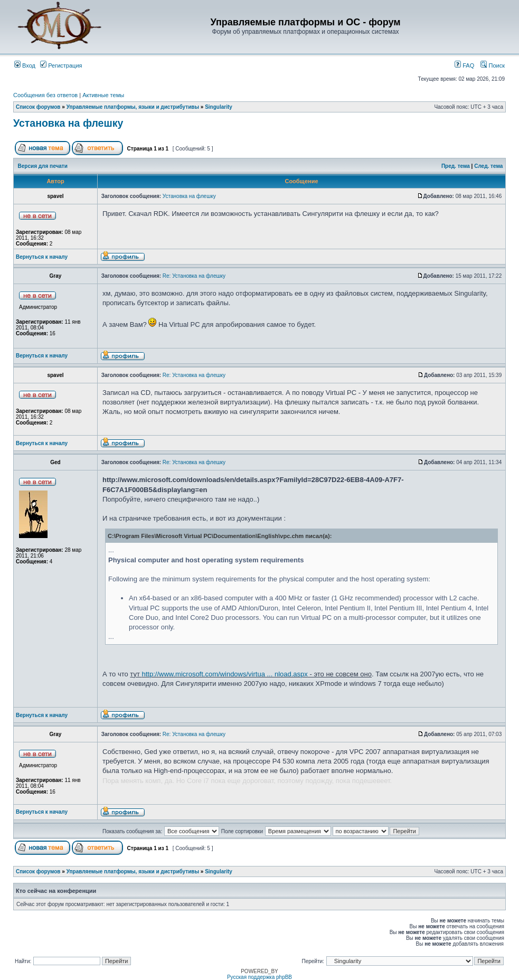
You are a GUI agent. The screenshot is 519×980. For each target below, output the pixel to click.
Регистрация (61, 65)
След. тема (488, 166)
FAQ (464, 65)
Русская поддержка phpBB (259, 977)
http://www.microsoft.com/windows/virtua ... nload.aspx (225, 674)
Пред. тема (456, 166)
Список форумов (38, 107)
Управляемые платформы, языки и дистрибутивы (133, 107)
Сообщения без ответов (45, 95)
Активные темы (103, 95)
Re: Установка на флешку (194, 276)
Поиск (493, 65)
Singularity (219, 107)
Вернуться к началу (42, 257)
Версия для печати (43, 166)
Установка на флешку (68, 123)
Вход (25, 65)
